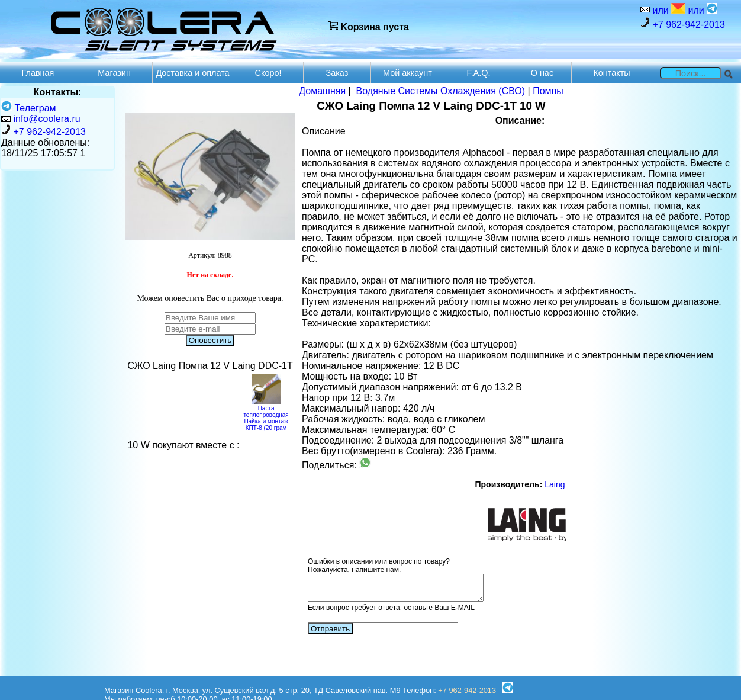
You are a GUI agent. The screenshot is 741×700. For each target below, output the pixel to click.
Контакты (611, 73)
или (668, 9)
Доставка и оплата (192, 73)
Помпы (548, 91)
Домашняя (322, 91)
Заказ (337, 73)
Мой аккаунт (407, 73)
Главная (38, 73)
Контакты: (58, 92)
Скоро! (268, 73)
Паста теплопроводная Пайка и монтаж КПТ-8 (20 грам (266, 415)
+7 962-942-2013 (683, 23)
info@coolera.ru (46, 119)
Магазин (114, 73)
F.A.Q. (478, 73)
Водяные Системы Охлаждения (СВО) (441, 91)
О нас (542, 73)
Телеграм (29, 108)
